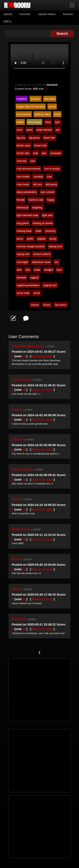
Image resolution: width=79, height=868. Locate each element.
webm (20, 122)
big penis (34, 138)
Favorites (25, 14)
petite (30, 239)
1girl (57, 122)
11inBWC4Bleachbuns (28, 346)
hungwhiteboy (22, 469)
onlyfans (22, 99)
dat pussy (51, 184)
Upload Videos (47, 14)
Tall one (17, 439)
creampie (56, 153)
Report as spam (42, 356)
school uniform (42, 254)
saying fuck (55, 246)
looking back (24, 231)
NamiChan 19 (21, 380)
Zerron (17, 589)
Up (24, 356)
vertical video (42, 114)
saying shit (23, 254)
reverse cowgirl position (31, 246)
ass (58, 130)
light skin (47, 215)
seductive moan (41, 262)
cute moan (23, 184)
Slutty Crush (21, 529)
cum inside (23, 177)
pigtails (42, 239)
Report (47, 305)
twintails (21, 278)
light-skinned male (27, 215)
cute (49, 177)
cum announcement (28, 169)
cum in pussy (52, 169)
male (38, 231)
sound (52, 107)
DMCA (7, 21)
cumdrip (38, 177)
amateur (35, 99)
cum (33, 161)
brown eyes (23, 145)
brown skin (23, 153)
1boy (48, 122)
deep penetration (27, 192)
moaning (50, 231)
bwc (44, 153)
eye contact (48, 192)
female (21, 200)
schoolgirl (22, 262)
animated (50, 99)
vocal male (23, 293)
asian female (44, 130)
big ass (21, 138)
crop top (21, 161)
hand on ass (36, 200)
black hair (49, 138)
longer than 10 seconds (31, 107)
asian (30, 130)
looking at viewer (43, 223)
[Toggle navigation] (72, 5)
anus (20, 130)
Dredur (17, 410)
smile (37, 270)
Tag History (61, 305)
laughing (37, 207)
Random (68, 14)
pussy (53, 239)
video (57, 114)
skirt (19, 270)
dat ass (37, 184)
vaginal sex (50, 285)
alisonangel (34, 122)
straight (48, 270)
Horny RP (19, 619)
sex (57, 262)
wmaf (37, 293)
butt (35, 153)
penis (20, 239)
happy (51, 200)
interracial (22, 207)
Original (35, 305)
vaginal (34, 278)
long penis (23, 223)
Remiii (16, 499)
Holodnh (52, 85)
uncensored (24, 114)
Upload (8, 14)
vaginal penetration (28, 285)
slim (28, 270)
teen (59, 270)
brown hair (40, 145)
